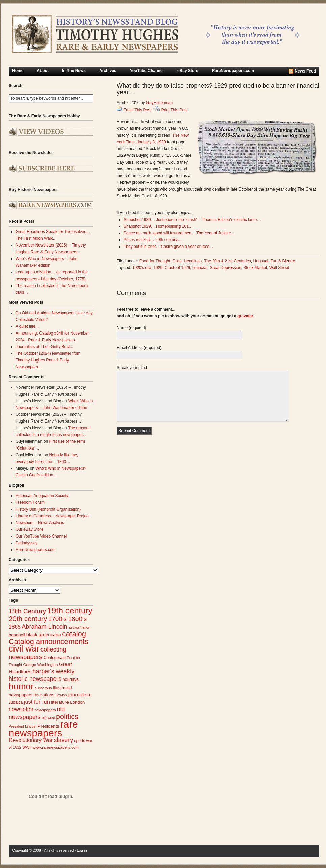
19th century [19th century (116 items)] (70, 611)
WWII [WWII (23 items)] (27, 747)
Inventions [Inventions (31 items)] (44, 695)
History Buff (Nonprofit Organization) (48, 509)
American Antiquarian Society (42, 496)
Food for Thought (155, 261)
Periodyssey (26, 543)
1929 (158, 268)
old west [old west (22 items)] (48, 718)
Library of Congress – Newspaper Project (52, 516)
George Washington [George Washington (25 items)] (40, 664)
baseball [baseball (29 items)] (17, 635)
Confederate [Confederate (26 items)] (55, 658)
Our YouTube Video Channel (41, 536)
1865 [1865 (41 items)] (15, 627)
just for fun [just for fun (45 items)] (37, 702)
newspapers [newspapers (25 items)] (45, 710)
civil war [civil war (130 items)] (24, 648)
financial (200, 268)
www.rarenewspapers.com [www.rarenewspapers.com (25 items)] (56, 747)
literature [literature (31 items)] (60, 702)
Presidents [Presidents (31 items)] (48, 726)
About (43, 71)
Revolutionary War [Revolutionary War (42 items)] (31, 740)
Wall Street (279, 268)
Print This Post (174, 110)
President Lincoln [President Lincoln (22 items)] (23, 726)
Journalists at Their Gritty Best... (44, 347)
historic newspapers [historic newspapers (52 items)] (35, 679)
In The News (74, 71)
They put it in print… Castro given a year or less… (168, 247)
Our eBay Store (30, 529)
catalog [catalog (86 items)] (74, 634)
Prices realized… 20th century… (153, 240)
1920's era (142, 268)
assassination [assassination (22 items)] (79, 627)
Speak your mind (132, 368)
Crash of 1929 (177, 268)
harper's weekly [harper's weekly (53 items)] (54, 671)
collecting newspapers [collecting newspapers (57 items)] (38, 653)
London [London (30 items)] (77, 702)
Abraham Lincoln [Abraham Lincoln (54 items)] (44, 627)
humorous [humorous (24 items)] (43, 688)
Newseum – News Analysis (40, 523)
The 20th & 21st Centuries (227, 261)
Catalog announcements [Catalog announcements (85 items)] (49, 642)
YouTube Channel (147, 71)
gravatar (245, 316)
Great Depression (225, 268)
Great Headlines (187, 261)
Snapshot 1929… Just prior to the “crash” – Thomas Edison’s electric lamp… (192, 220)
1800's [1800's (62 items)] (77, 619)
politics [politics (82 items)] (67, 716)
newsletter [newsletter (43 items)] (21, 709)
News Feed (305, 71)
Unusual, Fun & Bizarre (274, 261)
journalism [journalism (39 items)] (80, 695)
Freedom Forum (30, 502)
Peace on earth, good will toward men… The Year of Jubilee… (179, 233)
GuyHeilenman (159, 103)
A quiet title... (27, 326)
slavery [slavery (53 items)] (64, 740)
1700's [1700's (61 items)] (58, 619)
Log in (82, 850)
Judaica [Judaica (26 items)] (16, 702)
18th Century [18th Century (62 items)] (27, 611)
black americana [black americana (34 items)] (44, 635)
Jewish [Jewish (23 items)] (61, 695)
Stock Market (255, 268)
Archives (108, 71)
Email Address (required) (139, 348)
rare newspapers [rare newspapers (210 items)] (43, 729)
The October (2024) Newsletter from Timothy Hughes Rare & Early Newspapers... (48, 360)
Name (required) (131, 328)
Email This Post (137, 110)
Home (18, 71)
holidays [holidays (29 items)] (71, 679)
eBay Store (188, 71)
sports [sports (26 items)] (80, 741)
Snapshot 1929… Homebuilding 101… (158, 226)
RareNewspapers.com (233, 71)
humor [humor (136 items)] (21, 686)
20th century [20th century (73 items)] (28, 619)
